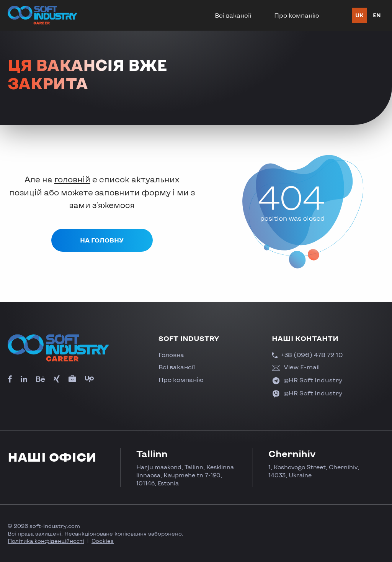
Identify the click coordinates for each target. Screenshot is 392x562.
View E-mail (296, 367)
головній (72, 179)
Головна (171, 355)
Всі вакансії (233, 15)
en (377, 15)
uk (359, 15)
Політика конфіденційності (46, 541)
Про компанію (297, 15)
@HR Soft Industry (307, 380)
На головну (102, 240)
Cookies (103, 541)
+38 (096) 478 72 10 (307, 355)
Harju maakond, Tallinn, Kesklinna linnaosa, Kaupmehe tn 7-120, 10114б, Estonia (185, 475)
